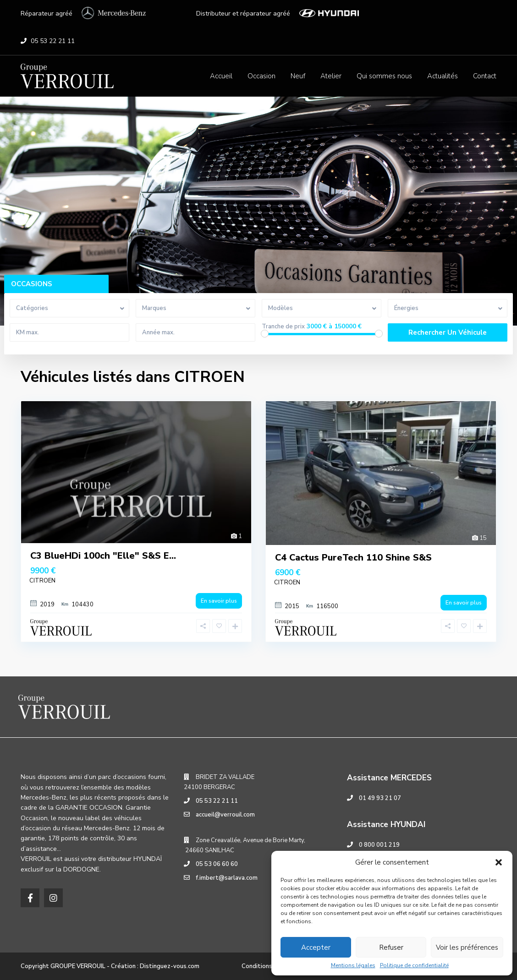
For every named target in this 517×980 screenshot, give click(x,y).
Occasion (261, 76)
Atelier (331, 76)
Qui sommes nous (384, 76)
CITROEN (42, 581)
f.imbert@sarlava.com (227, 878)
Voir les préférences (467, 947)
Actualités (443, 76)
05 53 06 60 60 (217, 864)
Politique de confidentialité (414, 965)
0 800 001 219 (379, 845)
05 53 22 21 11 (53, 41)
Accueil (221, 76)
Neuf (298, 76)
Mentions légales (353, 965)
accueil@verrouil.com (225, 815)
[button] (499, 862)
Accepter (316, 947)
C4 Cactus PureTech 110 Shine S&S (353, 558)
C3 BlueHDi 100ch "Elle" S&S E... (103, 556)
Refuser (391, 947)
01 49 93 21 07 (380, 798)
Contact (485, 76)
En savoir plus (219, 601)
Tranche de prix (283, 327)
